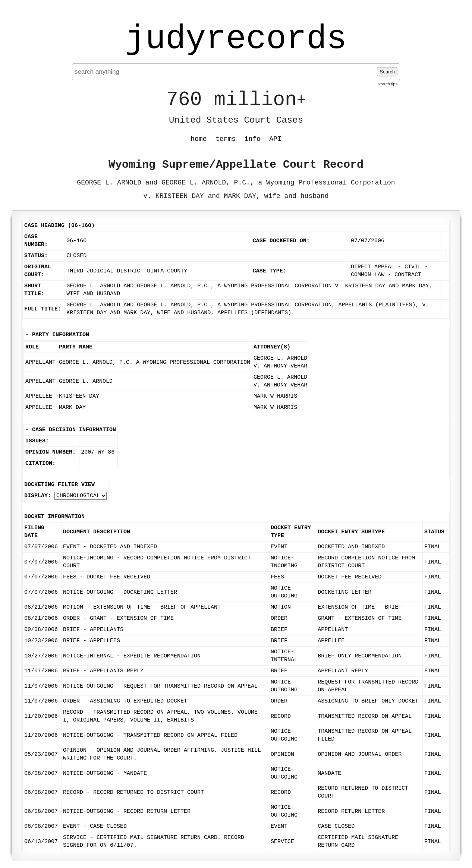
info (253, 139)
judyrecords (236, 39)
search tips (388, 84)
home (199, 139)
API (275, 139)
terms (226, 139)
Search (387, 72)
